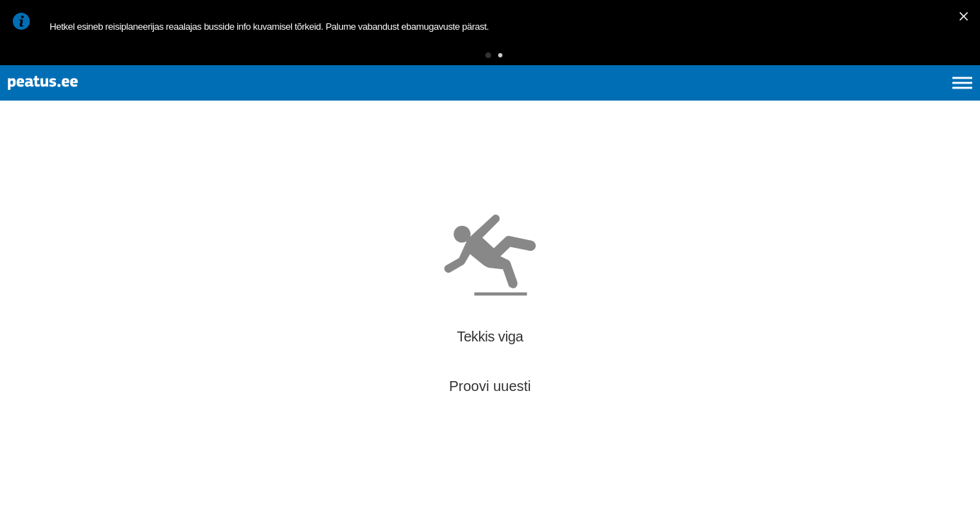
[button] (466, 60)
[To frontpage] (81, 100)
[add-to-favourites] (315, 171)
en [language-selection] (850, 99)
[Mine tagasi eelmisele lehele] (23, 169)
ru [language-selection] (924, 99)
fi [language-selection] (887, 99)
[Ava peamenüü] (962, 99)
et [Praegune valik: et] (811, 99)
